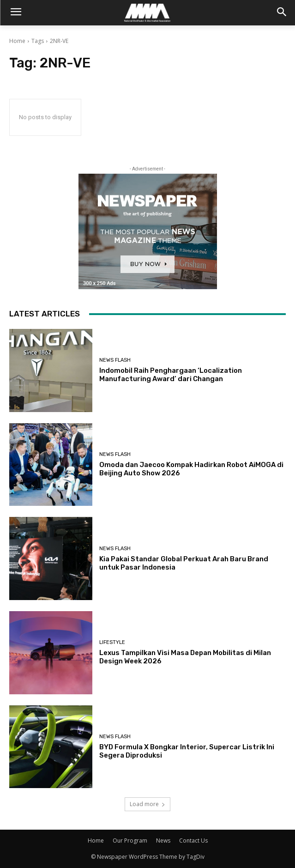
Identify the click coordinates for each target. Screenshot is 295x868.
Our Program (130, 841)
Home (17, 41)
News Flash (115, 360)
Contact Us (193, 841)
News (163, 841)
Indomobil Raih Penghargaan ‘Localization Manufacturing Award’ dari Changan (171, 375)
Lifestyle (112, 642)
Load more (147, 804)
